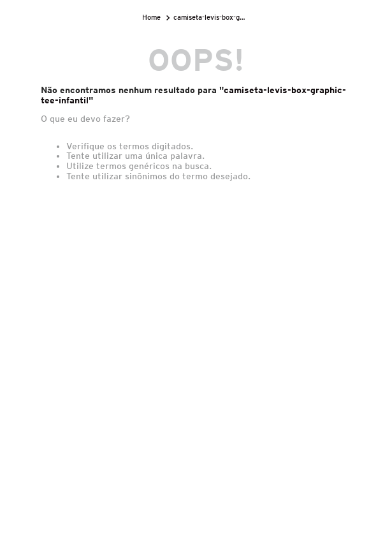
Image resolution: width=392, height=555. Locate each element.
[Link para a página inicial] (153, 18)
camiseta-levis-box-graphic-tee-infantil (210, 17)
